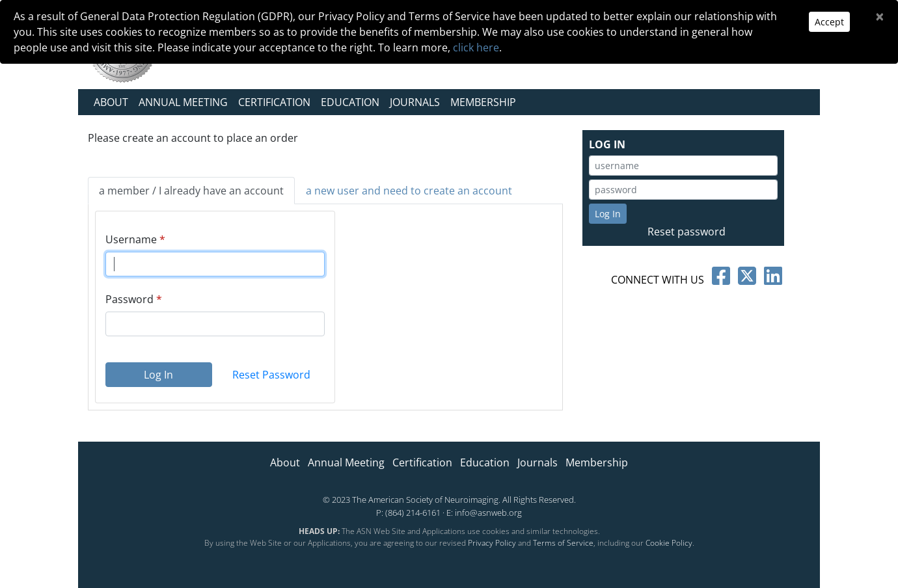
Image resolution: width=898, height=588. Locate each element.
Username (131, 239)
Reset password (687, 232)
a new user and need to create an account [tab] (409, 191)
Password (129, 299)
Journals (415, 102)
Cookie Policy (669, 543)
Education (350, 102)
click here (476, 47)
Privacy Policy (492, 543)
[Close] (880, 16)
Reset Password (271, 375)
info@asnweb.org (488, 513)
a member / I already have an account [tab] (191, 191)
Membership (483, 102)
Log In (158, 375)
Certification (274, 102)
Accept (829, 22)
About (111, 102)
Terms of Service (563, 543)
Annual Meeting (183, 102)
